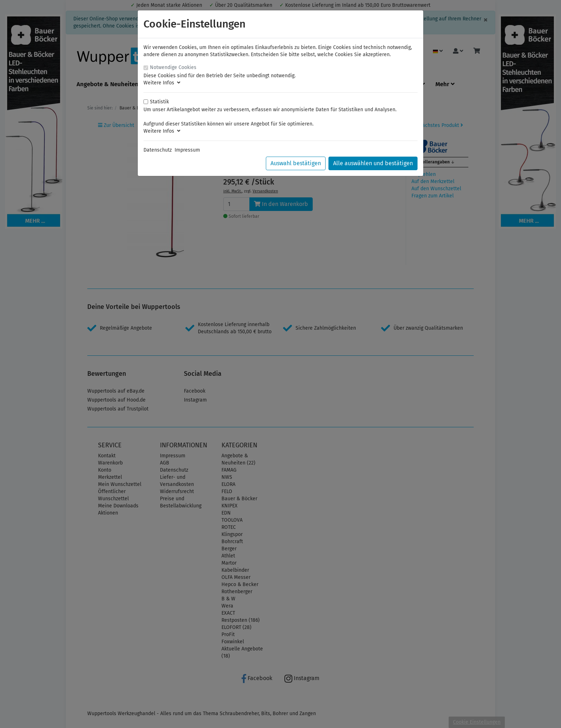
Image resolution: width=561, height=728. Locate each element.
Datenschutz (158, 150)
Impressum (187, 150)
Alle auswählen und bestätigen (373, 163)
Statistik (159, 102)
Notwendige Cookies (173, 67)
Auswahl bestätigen (296, 163)
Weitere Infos (162, 83)
